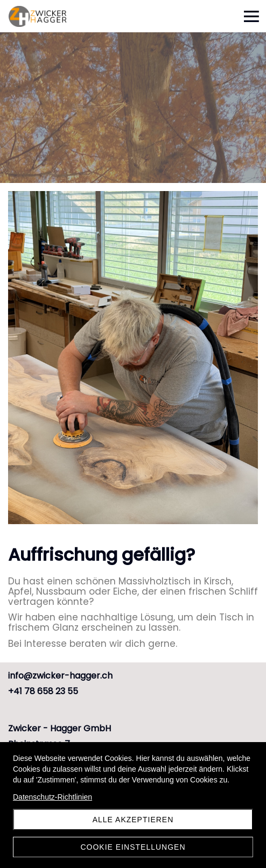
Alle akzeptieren (133, 820)
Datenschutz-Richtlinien (52, 797)
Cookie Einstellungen (133, 847)
